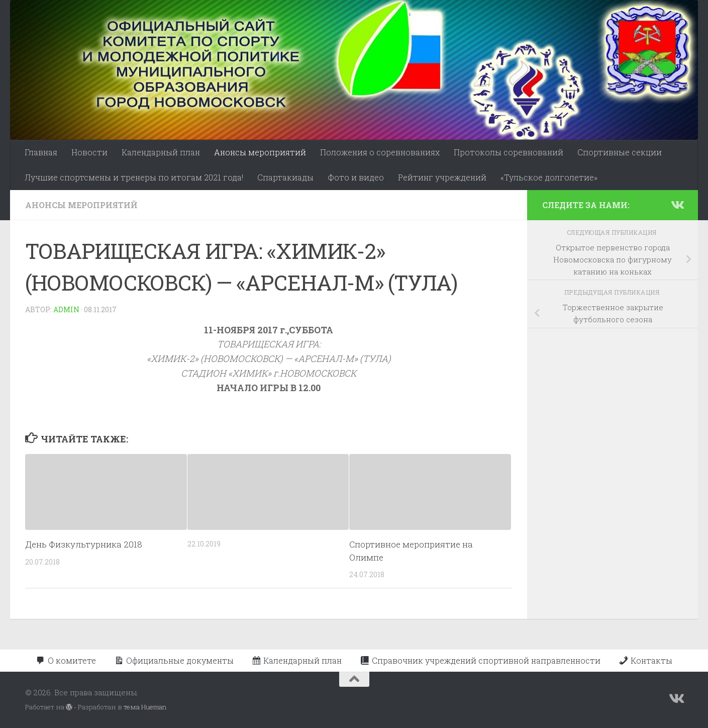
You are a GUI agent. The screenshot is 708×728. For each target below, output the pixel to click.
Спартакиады (285, 177)
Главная (41, 152)
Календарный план (161, 152)
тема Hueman (145, 707)
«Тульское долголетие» (549, 177)
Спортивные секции (620, 152)
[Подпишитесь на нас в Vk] (677, 205)
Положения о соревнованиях (380, 152)
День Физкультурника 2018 (84, 544)
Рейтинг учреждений (442, 177)
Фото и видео (356, 177)
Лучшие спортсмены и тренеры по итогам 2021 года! (134, 177)
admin (66, 309)
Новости (89, 152)
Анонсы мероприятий (260, 152)
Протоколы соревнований (509, 152)
